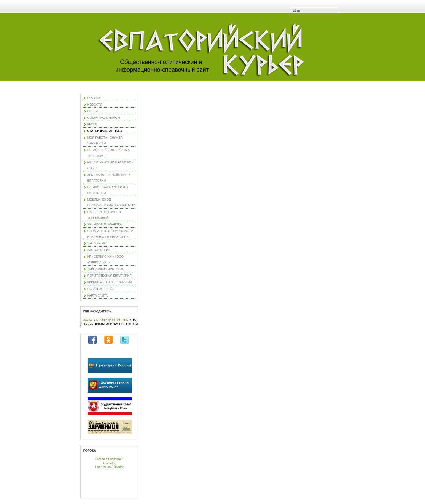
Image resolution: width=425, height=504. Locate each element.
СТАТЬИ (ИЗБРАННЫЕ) (113, 320)
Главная (88, 320)
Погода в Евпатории (109, 459)
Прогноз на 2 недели (110, 467)
